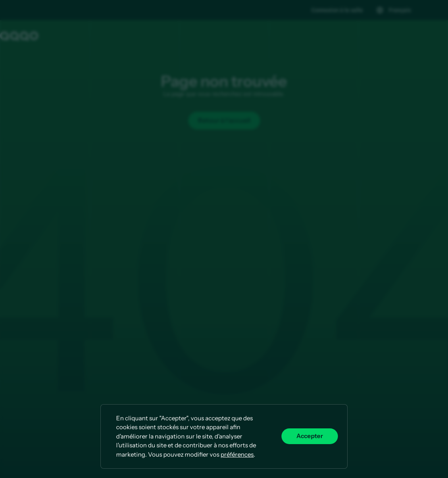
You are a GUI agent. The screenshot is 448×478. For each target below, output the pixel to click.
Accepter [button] (310, 436)
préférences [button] (237, 454)
